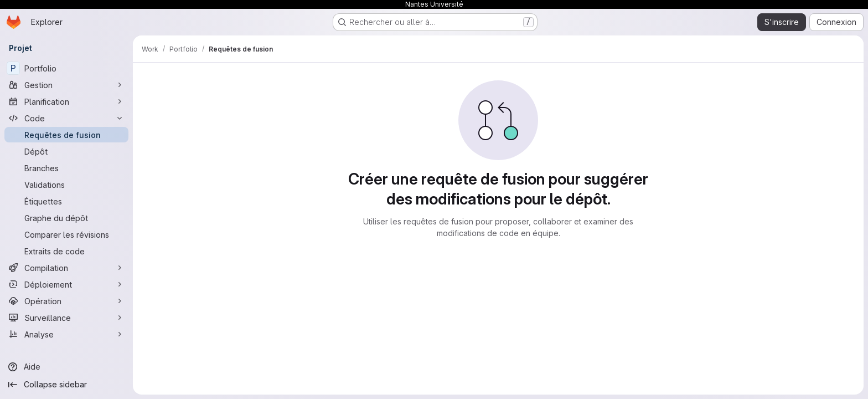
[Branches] (66, 168)
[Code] (66, 118)
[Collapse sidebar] (66, 385)
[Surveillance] (66, 318)
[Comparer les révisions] (66, 234)
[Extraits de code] (66, 251)
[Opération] (66, 301)
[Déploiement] (66, 284)
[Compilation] (66, 268)
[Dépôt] (66, 151)
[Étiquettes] (66, 201)
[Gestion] (66, 85)
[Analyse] (66, 334)
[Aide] (66, 367)
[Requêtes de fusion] (66, 135)
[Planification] (66, 101)
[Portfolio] (66, 68)
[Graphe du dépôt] (66, 218)
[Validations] (66, 185)
